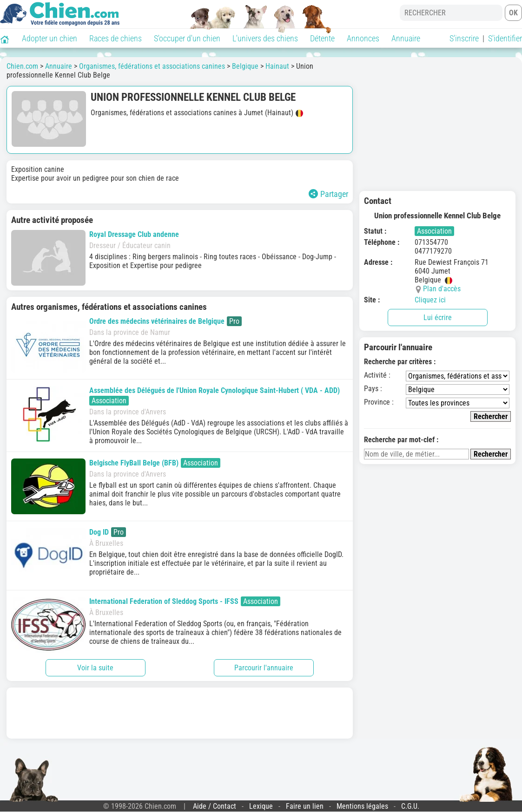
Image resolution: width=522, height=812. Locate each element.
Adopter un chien (50, 38)
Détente (322, 38)
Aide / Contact (215, 806)
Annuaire (406, 38)
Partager (328, 194)
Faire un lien (305, 806)
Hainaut (277, 66)
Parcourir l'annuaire (264, 668)
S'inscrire (464, 38)
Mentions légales (362, 806)
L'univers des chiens (265, 38)
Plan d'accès (442, 289)
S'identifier (505, 38)
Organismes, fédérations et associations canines (152, 66)
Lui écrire (438, 318)
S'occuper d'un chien (187, 38)
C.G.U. (410, 806)
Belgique (245, 66)
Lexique (261, 806)
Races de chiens (116, 38)
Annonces (363, 38)
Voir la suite (95, 668)
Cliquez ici (430, 300)
